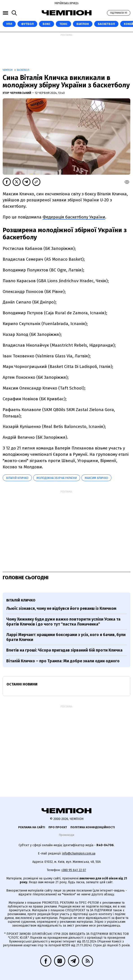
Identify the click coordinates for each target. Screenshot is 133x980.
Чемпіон (8, 70)
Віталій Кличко (17, 478)
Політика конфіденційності (93, 827)
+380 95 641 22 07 (74, 870)
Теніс (63, 24)
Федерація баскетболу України (74, 217)
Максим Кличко (96, 478)
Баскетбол (106, 24)
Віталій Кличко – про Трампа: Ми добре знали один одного (63, 661)
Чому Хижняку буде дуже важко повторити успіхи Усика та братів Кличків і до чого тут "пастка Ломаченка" (63, 622)
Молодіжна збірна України (57, 478)
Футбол (27, 24)
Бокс (47, 24)
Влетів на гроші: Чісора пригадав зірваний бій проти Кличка (64, 650)
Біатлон (83, 24)
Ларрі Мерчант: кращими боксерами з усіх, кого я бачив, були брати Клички (66, 637)
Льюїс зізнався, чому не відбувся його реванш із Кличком (61, 608)
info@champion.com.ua (79, 853)
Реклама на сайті (32, 827)
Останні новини (22, 684)
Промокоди (66, 835)
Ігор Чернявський (17, 93)
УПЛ (9, 24)
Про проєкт (58, 827)
